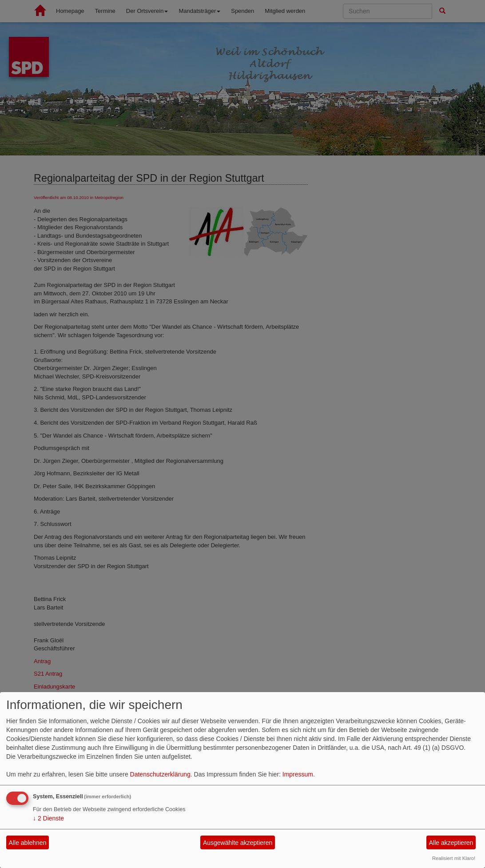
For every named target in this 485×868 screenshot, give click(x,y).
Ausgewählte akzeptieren (238, 843)
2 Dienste (48, 818)
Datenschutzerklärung (160, 774)
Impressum (298, 774)
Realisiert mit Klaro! (454, 858)
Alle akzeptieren (451, 843)
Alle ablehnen (28, 843)
